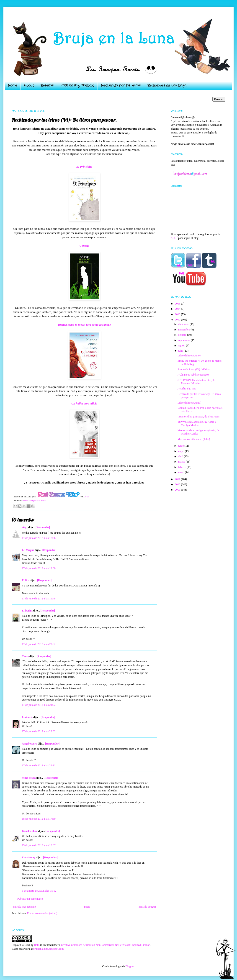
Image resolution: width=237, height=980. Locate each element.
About (29, 85)
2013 (178, 314)
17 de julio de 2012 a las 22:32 (39, 731)
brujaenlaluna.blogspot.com (48, 949)
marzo (182, 462)
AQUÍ (174, 238)
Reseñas (47, 85)
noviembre (184, 330)
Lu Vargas (28, 550)
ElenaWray (28, 857)
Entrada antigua (147, 907)
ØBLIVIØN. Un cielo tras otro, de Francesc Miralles (196, 382)
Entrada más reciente (24, 907)
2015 (178, 304)
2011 (178, 479)
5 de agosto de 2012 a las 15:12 (39, 891)
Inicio (87, 907)
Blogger (130, 966)
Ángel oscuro (30, 744)
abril (181, 456)
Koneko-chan (30, 831)
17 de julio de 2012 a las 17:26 (39, 538)
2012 (178, 320)
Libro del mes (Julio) (189, 356)
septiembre (185, 340)
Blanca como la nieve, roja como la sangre (84, 325)
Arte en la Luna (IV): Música (193, 369)
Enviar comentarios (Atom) (42, 913)
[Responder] (43, 527)
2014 (178, 309)
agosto (182, 345)
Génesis (84, 246)
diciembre (184, 324)
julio (181, 351)
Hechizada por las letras (121, 85)
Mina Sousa (29, 778)
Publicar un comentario (30, 899)
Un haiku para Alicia (84, 403)
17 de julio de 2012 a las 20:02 (39, 644)
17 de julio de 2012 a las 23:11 (39, 765)
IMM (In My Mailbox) (77, 85)
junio (181, 446)
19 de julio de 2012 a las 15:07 (39, 845)
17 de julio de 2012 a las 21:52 (39, 705)
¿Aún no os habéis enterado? (193, 375)
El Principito (84, 167)
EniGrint (27, 611)
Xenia (25, 656)
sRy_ (25, 527)
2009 (178, 490)
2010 (178, 484)
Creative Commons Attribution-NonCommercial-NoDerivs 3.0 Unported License (106, 945)
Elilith (26, 580)
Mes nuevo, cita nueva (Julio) (194, 439)
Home (13, 85)
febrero (183, 467)
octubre (183, 335)
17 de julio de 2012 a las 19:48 (39, 599)
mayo (182, 451)
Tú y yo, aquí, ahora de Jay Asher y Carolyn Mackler (197, 423)
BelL (37, 945)
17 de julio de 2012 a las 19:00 (39, 568)
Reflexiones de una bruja (167, 85)
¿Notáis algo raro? (188, 389)
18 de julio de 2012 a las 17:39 (39, 819)
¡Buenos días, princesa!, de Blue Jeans (198, 417)
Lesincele (27, 717)
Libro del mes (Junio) (189, 403)
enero (182, 472)
